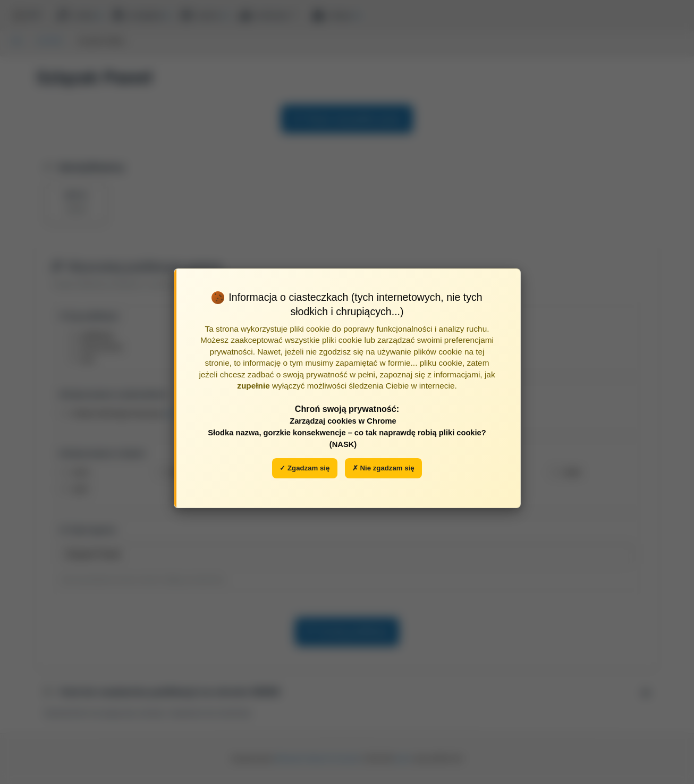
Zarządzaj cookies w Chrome (343, 421)
